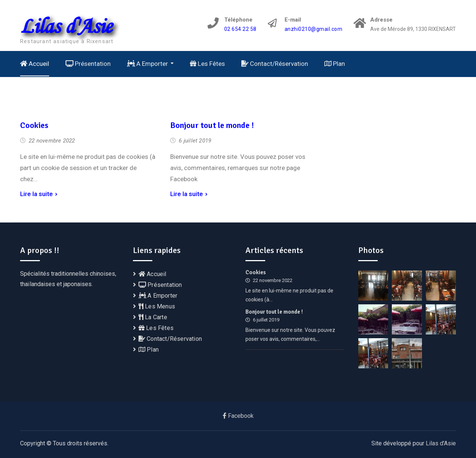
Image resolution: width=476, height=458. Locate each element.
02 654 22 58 (240, 29)
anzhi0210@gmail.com (314, 29)
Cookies (34, 125)
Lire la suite (37, 194)
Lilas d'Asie (66, 26)
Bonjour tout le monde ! (212, 125)
